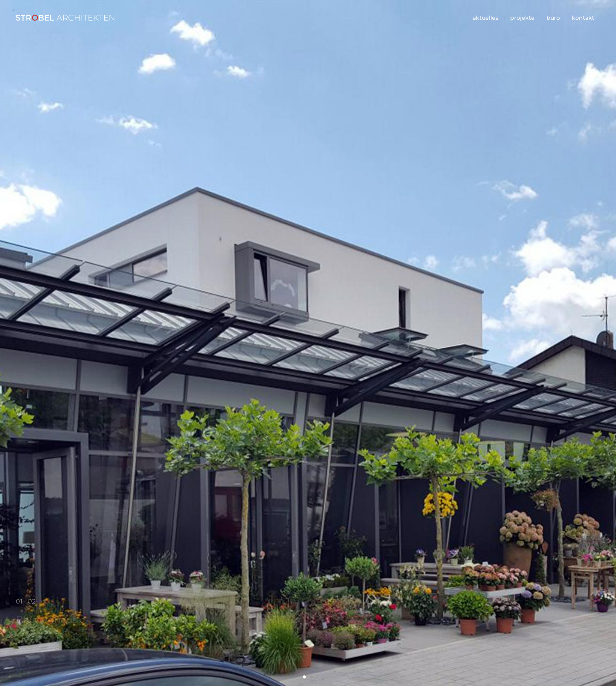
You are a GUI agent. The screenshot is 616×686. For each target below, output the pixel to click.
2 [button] (312, 677)
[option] (308, 343)
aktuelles (485, 18)
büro (553, 18)
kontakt (583, 18)
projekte (522, 18)
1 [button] (304, 677)
